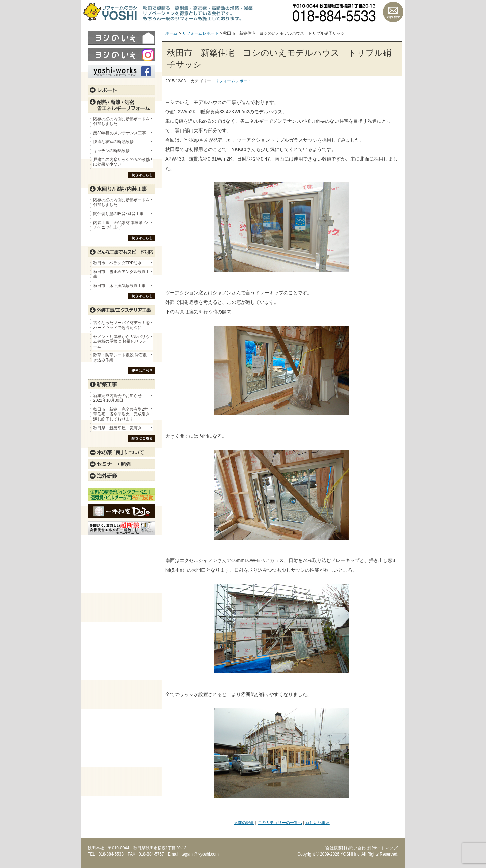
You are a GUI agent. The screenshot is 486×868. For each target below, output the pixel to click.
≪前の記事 (244, 823)
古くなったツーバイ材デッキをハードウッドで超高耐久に (122, 325)
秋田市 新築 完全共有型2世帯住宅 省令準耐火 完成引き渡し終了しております (122, 414)
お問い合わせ (393, 12)
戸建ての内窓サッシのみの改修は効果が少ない (122, 162)
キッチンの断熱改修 (113, 151)
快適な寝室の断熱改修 (113, 142)
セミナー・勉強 (122, 464)
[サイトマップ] (385, 848)
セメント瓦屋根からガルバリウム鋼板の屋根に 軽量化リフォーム (122, 341)
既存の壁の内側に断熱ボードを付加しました (122, 121)
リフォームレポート (233, 81)
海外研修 (122, 476)
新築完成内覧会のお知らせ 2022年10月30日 (117, 398)
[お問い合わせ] (357, 848)
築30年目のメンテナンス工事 (120, 133)
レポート (122, 90)
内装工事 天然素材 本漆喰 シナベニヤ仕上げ (121, 225)
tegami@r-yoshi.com (200, 854)
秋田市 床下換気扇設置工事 (119, 286)
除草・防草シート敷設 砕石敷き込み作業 (120, 357)
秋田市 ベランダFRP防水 (117, 263)
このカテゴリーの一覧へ (280, 823)
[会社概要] (334, 848)
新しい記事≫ (318, 823)
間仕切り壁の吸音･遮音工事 (118, 214)
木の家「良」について (122, 452)
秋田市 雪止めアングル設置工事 (122, 274)
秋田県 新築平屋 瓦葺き (117, 428)
